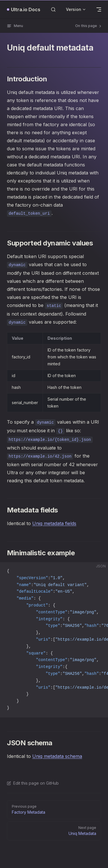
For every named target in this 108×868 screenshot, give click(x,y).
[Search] (53, 9)
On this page (89, 26)
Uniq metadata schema (57, 756)
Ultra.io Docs (26, 9)
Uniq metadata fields (54, 523)
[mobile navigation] (99, 9)
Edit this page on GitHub (33, 783)
